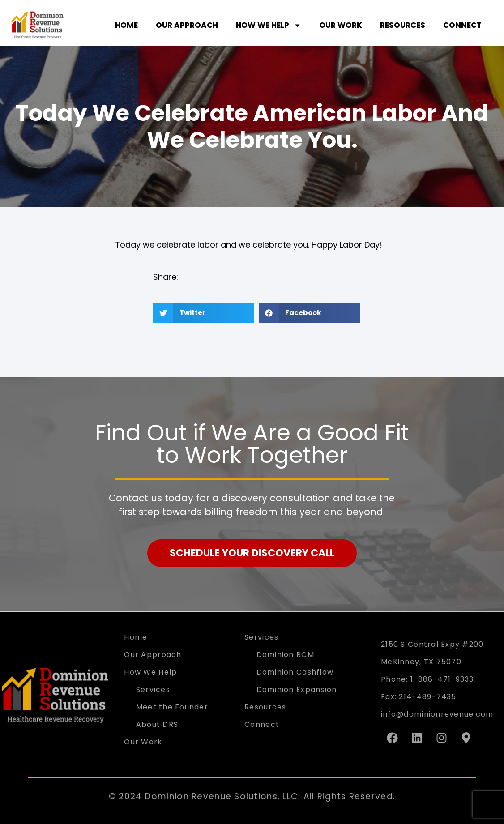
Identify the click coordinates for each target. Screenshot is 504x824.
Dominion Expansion (297, 690)
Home (126, 25)
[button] (204, 313)
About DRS (157, 724)
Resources (403, 25)
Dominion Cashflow (295, 672)
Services (153, 690)
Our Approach (187, 25)
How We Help (269, 25)
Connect (462, 25)
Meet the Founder (172, 707)
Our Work (341, 25)
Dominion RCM (285, 655)
